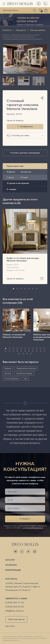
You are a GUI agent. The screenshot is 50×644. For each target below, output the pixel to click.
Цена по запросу (15, 121)
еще (25, 379)
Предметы (21, 30)
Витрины (8, 368)
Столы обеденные (12, 379)
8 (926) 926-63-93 (15, 607)
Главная (6, 35)
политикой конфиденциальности (33, 528)
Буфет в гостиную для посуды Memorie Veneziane (23, 259)
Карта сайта (10, 626)
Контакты (11, 579)
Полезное (11, 565)
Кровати (8, 373)
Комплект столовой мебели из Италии (18, 37)
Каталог (10, 560)
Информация (13, 570)
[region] (25, 81)
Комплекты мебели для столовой (25, 35)
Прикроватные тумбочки (26, 368)
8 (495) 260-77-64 (15, 603)
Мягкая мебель (38, 30)
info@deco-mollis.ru (15, 611)
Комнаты (7, 30)
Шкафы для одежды (24, 373)
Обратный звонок (16, 619)
